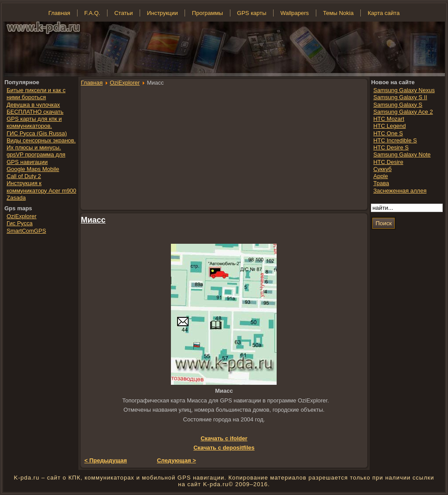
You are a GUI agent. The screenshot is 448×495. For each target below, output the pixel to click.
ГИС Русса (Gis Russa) (37, 133)
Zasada (16, 198)
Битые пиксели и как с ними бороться (36, 94)
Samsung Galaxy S (398, 105)
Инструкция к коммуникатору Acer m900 (41, 187)
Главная (92, 83)
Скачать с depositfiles (224, 448)
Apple (380, 176)
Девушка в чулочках (33, 105)
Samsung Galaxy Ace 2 (403, 112)
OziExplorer (125, 83)
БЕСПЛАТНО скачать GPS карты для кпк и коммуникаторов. (35, 119)
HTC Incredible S (395, 140)
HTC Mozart (389, 119)
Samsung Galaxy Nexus (404, 90)
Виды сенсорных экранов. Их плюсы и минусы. (41, 144)
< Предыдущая (106, 460)
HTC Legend (389, 126)
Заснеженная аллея (400, 191)
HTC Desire (388, 162)
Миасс (93, 220)
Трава (381, 183)
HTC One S (388, 133)
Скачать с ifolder (224, 438)
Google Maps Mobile (33, 169)
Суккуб (382, 169)
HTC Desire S (391, 147)
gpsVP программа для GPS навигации (36, 158)
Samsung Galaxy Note (402, 154)
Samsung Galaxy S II (400, 97)
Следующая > (176, 460)
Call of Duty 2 (24, 176)
